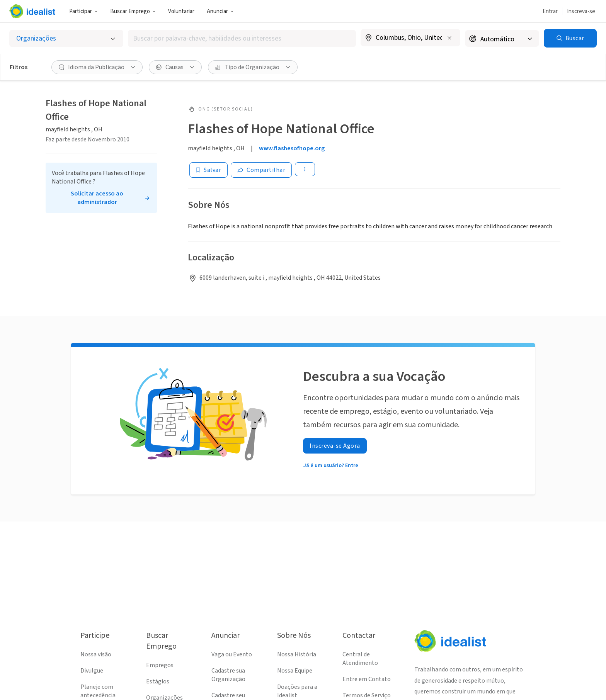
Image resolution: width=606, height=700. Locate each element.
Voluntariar (181, 11)
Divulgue (92, 671)
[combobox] (242, 38)
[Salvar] (209, 170)
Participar (83, 11)
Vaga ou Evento (232, 654)
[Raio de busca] (502, 38)
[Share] (261, 170)
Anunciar (220, 11)
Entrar (550, 11)
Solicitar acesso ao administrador (97, 198)
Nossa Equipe (295, 671)
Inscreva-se (581, 11)
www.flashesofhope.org (292, 148)
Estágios (158, 681)
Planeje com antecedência (98, 691)
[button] (83, 11)
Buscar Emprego (133, 11)
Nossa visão (96, 654)
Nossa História (297, 654)
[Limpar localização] (449, 38)
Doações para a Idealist (297, 691)
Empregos (160, 665)
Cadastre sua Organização (228, 675)
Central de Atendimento (360, 659)
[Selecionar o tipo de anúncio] (66, 38)
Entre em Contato (367, 679)
